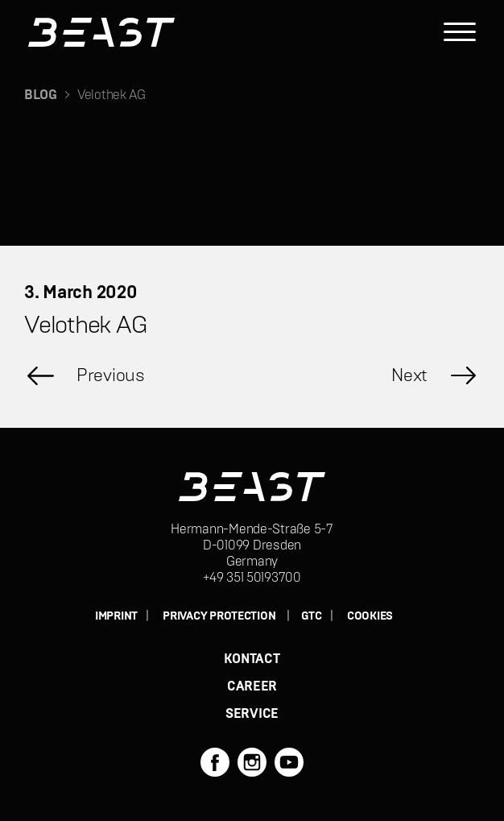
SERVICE (252, 714)
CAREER (252, 686)
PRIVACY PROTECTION (219, 616)
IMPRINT (116, 616)
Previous (111, 375)
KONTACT (252, 659)
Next (409, 375)
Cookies (370, 616)
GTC (312, 616)
